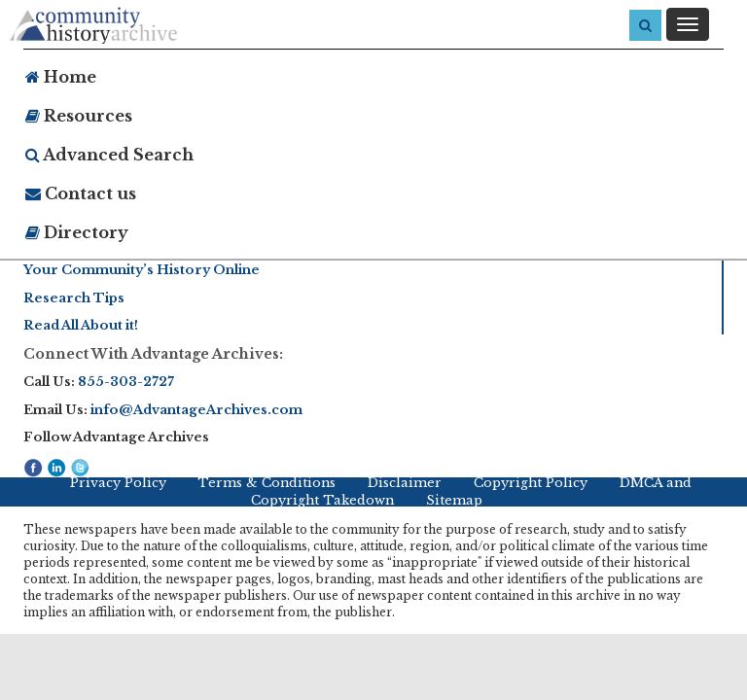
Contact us (81, 193)
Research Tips (74, 298)
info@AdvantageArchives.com (196, 410)
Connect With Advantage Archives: (153, 354)
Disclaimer (405, 483)
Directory (77, 232)
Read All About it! (81, 325)
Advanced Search (109, 155)
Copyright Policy (531, 483)
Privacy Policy (118, 483)
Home (61, 77)
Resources (79, 116)
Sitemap (454, 500)
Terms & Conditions (267, 483)
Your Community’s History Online (142, 270)
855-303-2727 (126, 382)
